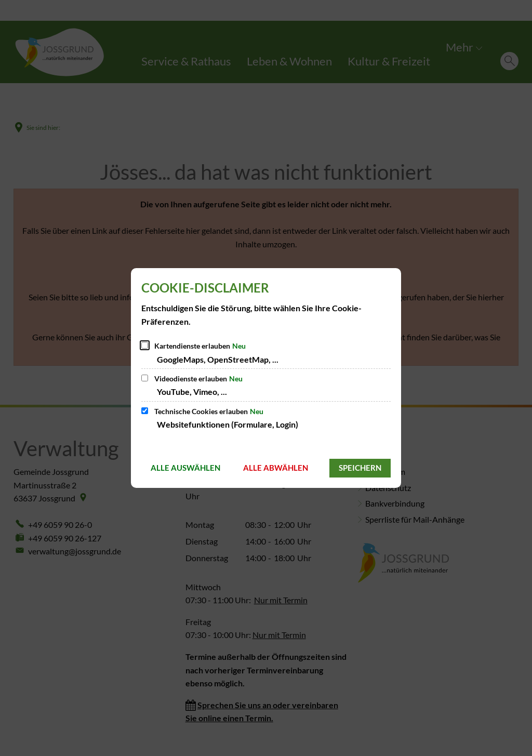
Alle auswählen (185, 468)
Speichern (360, 468)
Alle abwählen (276, 468)
